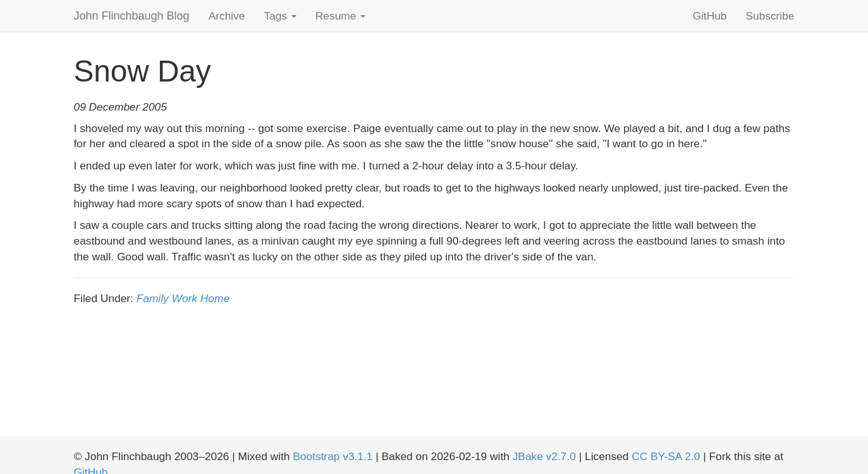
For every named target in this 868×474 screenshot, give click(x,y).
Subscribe (770, 16)
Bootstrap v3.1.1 (333, 456)
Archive (227, 16)
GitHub (710, 16)
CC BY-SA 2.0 (666, 456)
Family (153, 298)
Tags (280, 16)
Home (215, 298)
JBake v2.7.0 (544, 456)
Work (185, 298)
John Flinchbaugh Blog (132, 16)
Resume (340, 16)
